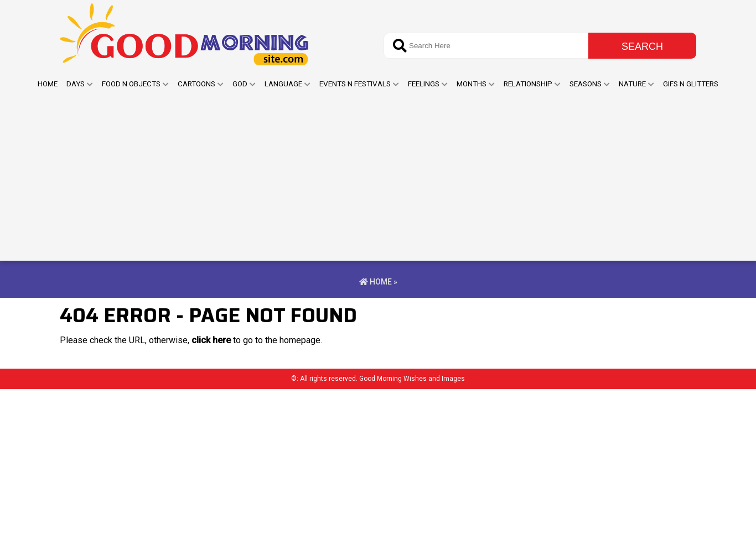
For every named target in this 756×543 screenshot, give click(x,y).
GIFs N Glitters (691, 84)
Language (283, 84)
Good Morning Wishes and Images (412, 379)
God (240, 84)
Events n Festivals (355, 84)
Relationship (528, 84)
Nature (632, 84)
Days (76, 84)
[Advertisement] (378, 178)
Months (472, 84)
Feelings (424, 84)
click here (211, 340)
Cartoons (196, 84)
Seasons (586, 84)
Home (48, 84)
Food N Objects (131, 84)
